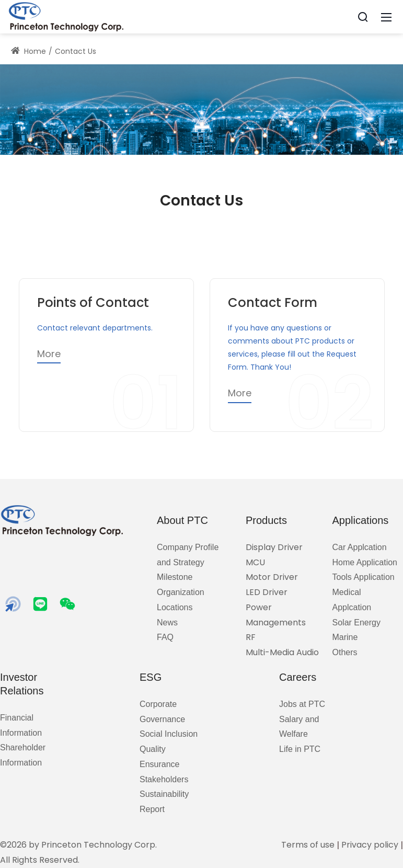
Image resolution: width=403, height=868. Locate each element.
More (49, 354)
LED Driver (267, 592)
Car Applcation (360, 547)
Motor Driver (272, 577)
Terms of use (308, 845)
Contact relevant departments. (95, 328)
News (167, 623)
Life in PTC (300, 749)
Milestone (175, 577)
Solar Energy (357, 623)
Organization (181, 592)
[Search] (363, 17)
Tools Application (364, 577)
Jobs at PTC (302, 704)
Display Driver (274, 547)
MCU (255, 562)
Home (29, 51)
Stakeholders (164, 779)
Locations (175, 607)
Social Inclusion (169, 734)
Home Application (365, 562)
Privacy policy (370, 845)
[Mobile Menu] (386, 17)
